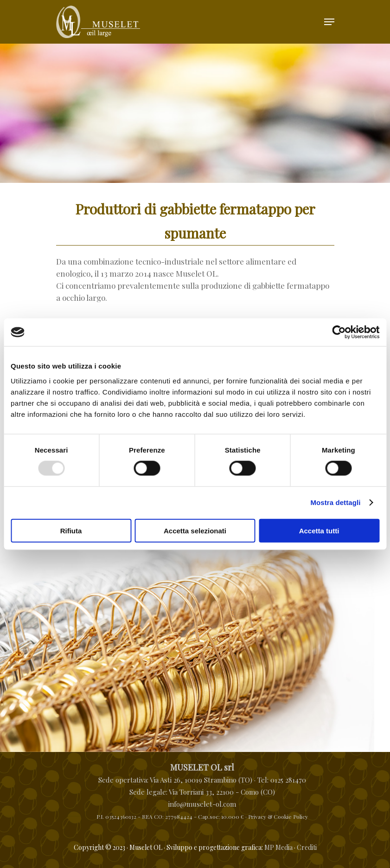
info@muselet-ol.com (202, 804)
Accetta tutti (319, 530)
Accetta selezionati (195, 530)
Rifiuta (71, 530)
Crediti (307, 847)
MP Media (278, 847)
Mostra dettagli (335, 502)
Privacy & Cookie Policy (278, 816)
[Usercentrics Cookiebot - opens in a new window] (339, 332)
